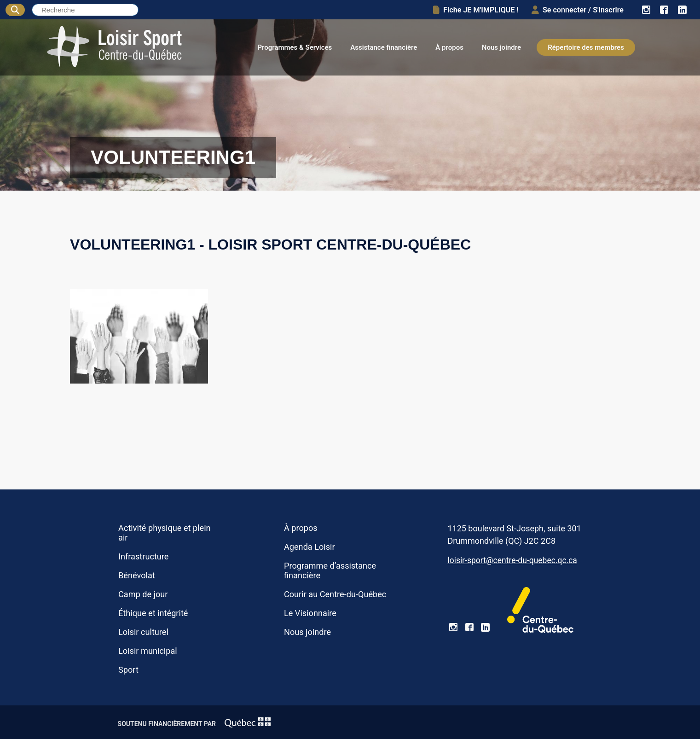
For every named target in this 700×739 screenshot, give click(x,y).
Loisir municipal (148, 651)
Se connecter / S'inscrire (578, 10)
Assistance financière (384, 47)
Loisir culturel (143, 632)
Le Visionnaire (310, 613)
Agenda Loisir (310, 547)
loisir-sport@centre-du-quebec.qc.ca (512, 560)
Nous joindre (501, 47)
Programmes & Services (295, 47)
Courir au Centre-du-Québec (335, 594)
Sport (128, 670)
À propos (449, 47)
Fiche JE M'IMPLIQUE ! (476, 10)
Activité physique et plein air (165, 533)
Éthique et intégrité (153, 613)
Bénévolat (137, 575)
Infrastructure (143, 556)
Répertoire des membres (586, 47)
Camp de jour (143, 594)
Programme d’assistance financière (330, 570)
